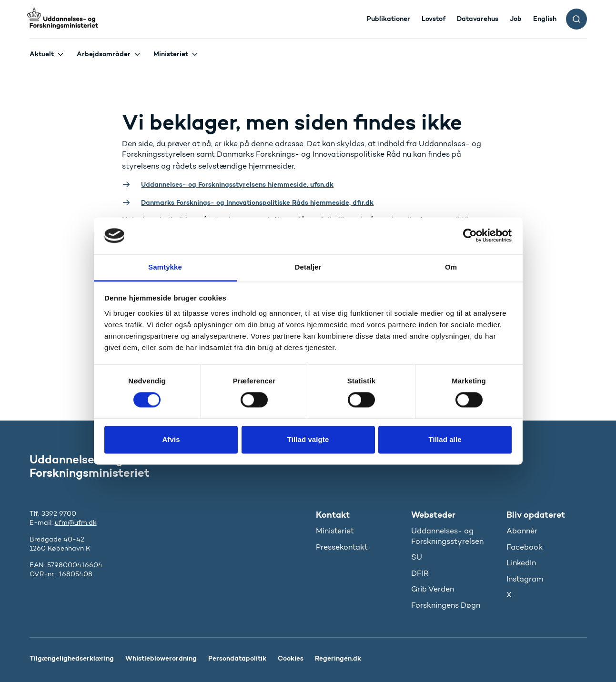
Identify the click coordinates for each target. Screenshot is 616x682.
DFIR (420, 573)
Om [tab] (451, 267)
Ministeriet (171, 54)
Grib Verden (433, 589)
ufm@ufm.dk (76, 523)
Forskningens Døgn (446, 605)
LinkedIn (521, 563)
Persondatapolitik (237, 658)
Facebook (525, 547)
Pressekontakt (342, 547)
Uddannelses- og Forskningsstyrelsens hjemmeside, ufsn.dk (237, 184)
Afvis (171, 439)
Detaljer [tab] (308, 267)
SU (417, 557)
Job (516, 19)
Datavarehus (478, 19)
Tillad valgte (308, 439)
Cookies (291, 658)
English (545, 19)
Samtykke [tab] (165, 267)
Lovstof (434, 19)
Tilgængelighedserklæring (72, 658)
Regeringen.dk (338, 658)
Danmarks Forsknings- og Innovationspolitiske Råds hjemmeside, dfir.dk (257, 202)
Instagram (525, 579)
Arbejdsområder (104, 54)
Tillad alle (445, 439)
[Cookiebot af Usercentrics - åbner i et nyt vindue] (470, 236)
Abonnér (522, 531)
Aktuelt (42, 54)
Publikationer (389, 19)
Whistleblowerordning (161, 658)
